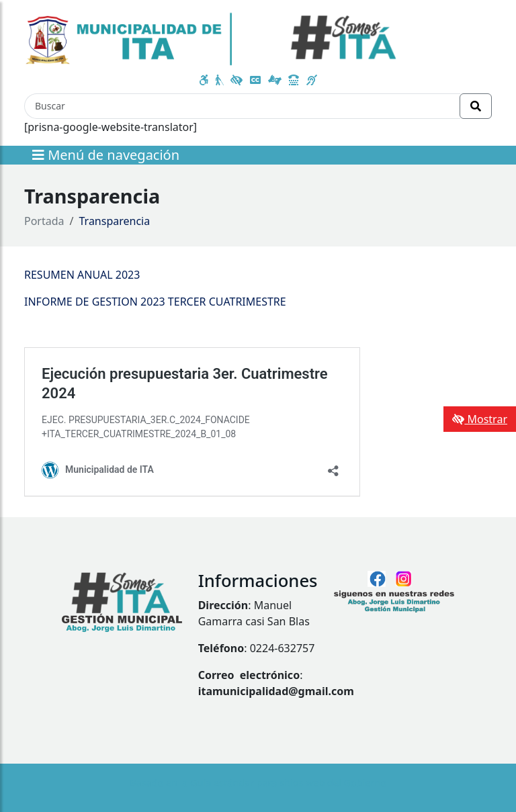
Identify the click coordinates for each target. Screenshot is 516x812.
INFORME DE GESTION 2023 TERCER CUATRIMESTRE (155, 302)
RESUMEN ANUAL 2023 (82, 275)
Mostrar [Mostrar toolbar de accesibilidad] (480, 419)
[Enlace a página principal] (211, 38)
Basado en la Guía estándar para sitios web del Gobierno (258, 783)
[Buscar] (242, 106)
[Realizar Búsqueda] (476, 106)
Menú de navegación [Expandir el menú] (106, 155)
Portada (44, 221)
